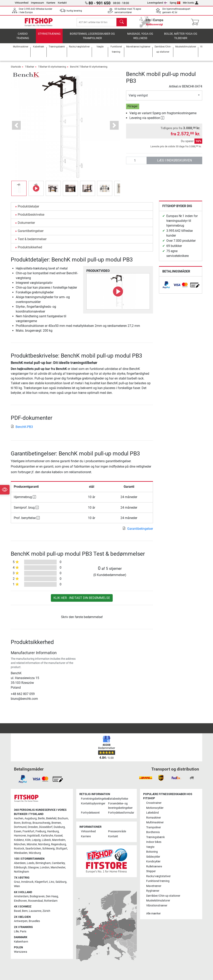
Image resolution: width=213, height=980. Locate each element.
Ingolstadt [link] (34, 836)
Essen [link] (18, 831)
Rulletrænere (154, 866)
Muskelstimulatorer (158, 901)
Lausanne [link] (35, 911)
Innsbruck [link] (27, 882)
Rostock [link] (19, 849)
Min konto (191, 3)
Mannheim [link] (59, 840)
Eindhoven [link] (20, 901)
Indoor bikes (154, 842)
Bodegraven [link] (37, 896)
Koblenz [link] (19, 840)
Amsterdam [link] (21, 896)
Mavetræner (154, 886)
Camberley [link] (58, 863)
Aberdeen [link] (20, 863)
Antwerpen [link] (21, 921)
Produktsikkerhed (30, 250)
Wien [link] (17, 886)
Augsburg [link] (31, 818)
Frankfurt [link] (28, 831)
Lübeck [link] (46, 840)
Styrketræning (49, 37)
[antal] (137, 163)
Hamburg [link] (53, 831)
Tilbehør (30, 70)
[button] (16, 128)
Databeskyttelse (118, 799)
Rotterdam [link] (51, 901)
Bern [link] (25, 911)
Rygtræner (153, 891)
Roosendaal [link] (35, 901)
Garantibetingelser (31, 234)
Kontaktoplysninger (93, 804)
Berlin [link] (41, 818)
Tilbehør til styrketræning (52, 70)
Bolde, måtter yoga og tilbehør (181, 39)
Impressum (37, 3)
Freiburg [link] (41, 831)
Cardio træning (23, 39)
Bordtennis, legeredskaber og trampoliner (92, 39)
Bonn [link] (17, 823)
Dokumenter (26, 226)
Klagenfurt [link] (41, 882)
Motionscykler (155, 808)
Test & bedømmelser (32, 242)
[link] (166, 288)
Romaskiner (154, 818)
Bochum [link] (63, 818)
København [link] (21, 942)
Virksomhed (22, 3)
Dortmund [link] (20, 827)
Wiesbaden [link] (21, 853)
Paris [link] (23, 931)
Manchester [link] (58, 867)
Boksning (152, 852)
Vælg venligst (138, 98)
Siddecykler (153, 857)
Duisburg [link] (59, 827)
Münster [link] (32, 844)
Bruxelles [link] (34, 921)
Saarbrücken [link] (33, 849)
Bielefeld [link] (51, 818)
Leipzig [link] (36, 840)
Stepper (151, 871)
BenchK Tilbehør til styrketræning (89, 70)
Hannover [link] (20, 836)
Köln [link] (28, 840)
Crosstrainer (154, 803)
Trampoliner (154, 827)
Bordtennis (153, 832)
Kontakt (62, 3)
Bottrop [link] (27, 823)
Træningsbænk (155, 837)
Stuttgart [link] (62, 849)
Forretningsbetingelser (93, 799)
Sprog (175, 3)
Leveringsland (157, 3)
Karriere (51, 3)
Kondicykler (153, 862)
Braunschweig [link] (41, 823)
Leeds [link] (31, 863)
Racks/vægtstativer (158, 876)
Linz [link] (52, 882)
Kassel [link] (58, 836)
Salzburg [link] (61, 882)
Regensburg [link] (59, 844)
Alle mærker (153, 914)
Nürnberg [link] (44, 844)
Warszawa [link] (21, 952)
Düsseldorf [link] (46, 827)
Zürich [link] (46, 911)
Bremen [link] (56, 823)
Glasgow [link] (33, 867)
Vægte (150, 847)
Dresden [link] (33, 827)
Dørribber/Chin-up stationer (163, 896)
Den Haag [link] (52, 896)
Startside (16, 70)
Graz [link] (17, 882)
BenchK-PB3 (22, 430)
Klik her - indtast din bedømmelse (82, 601)
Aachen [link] (19, 818)
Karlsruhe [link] (47, 836)
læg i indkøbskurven (175, 163)
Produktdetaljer (28, 209)
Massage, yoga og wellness (140, 39)
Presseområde (117, 831)
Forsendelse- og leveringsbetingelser (120, 806)
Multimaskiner (155, 822)
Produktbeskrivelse (31, 217)
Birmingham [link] (43, 863)
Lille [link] (16, 931)
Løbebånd (152, 813)
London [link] (45, 867)
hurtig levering (74, 11)
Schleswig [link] (48, 849)
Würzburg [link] (35, 853)
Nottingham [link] (21, 872)
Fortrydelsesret (90, 813)
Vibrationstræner (157, 906)
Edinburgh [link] (20, 867)
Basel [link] (17, 911)
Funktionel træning (158, 881)
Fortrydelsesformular (120, 813)
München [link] (20, 844)
